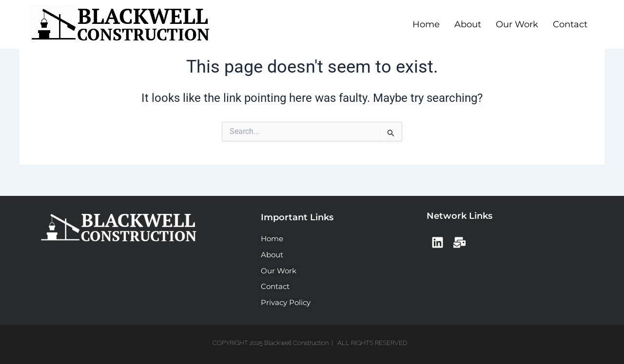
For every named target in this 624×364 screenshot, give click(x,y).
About (468, 24)
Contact (570, 24)
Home (426, 24)
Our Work (517, 24)
